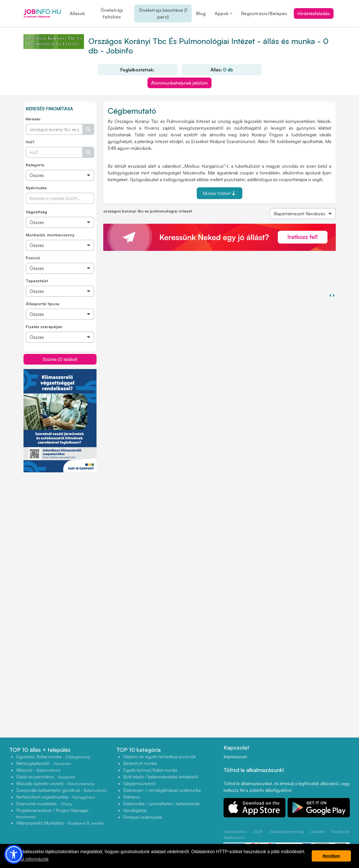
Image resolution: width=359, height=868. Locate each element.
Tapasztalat (37, 281)
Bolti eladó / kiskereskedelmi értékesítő (161, 777)
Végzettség (36, 212)
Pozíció (33, 258)
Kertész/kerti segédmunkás (56, 797)
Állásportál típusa (43, 304)
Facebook (341, 831)
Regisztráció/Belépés (264, 13)
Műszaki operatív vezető (55, 783)
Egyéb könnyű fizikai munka (150, 770)
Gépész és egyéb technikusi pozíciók (159, 757)
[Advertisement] (65, 512)
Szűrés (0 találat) (60, 359)
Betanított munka (140, 763)
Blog (201, 13)
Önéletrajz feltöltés (112, 13)
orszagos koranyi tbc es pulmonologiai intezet (148, 211)
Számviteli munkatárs (44, 804)
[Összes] (60, 175)
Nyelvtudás (36, 188)
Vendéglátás (135, 810)
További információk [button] (29, 859)
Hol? (30, 142)
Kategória (35, 165)
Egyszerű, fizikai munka (53, 757)
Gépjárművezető (139, 783)
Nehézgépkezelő (44, 763)
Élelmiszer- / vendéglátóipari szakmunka (162, 790)
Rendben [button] (331, 856)
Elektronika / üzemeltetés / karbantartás (161, 804)
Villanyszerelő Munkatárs (60, 823)
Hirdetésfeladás (314, 13)
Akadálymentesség (287, 831)
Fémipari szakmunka (142, 817)
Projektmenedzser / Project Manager (54, 813)
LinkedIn (318, 831)
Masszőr (38, 770)
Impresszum (235, 757)
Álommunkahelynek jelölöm (179, 83)
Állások (77, 13)
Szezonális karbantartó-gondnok (62, 790)
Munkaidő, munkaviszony (50, 235)
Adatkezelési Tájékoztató (235, 834)
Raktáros (132, 797)
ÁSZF (258, 831)
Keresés (33, 119)
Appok (222, 13)
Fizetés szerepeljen (44, 327)
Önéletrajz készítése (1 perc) (163, 13)
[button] (14, 854)
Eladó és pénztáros (46, 777)
